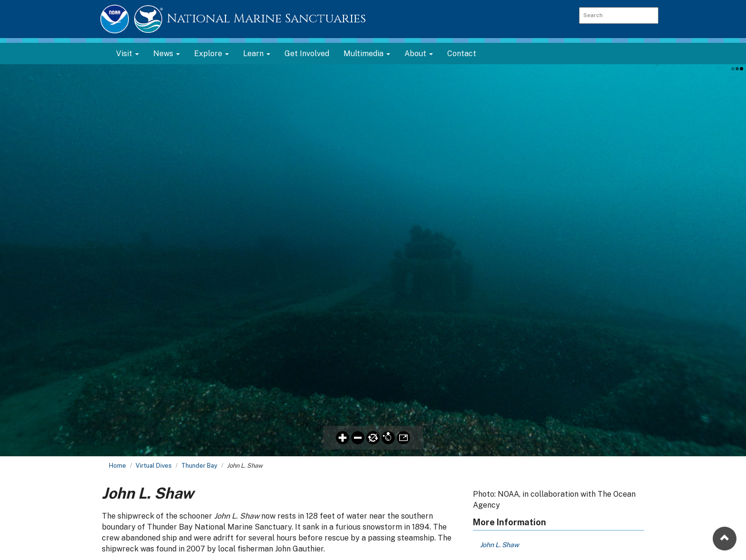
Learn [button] (257, 54)
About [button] (419, 54)
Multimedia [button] (367, 54)
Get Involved (307, 54)
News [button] (167, 54)
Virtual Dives (154, 466)
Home (118, 466)
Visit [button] (128, 54)
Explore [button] (211, 54)
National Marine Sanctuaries (266, 19)
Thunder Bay (199, 466)
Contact (462, 54)
